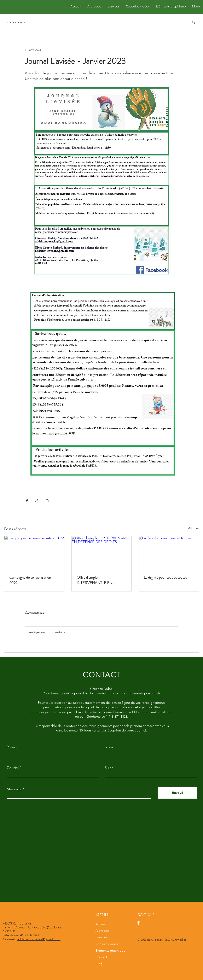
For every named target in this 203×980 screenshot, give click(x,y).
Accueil (101, 924)
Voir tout (193, 528)
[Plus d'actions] (176, 50)
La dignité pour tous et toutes (165, 577)
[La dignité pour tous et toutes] (169, 553)
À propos (102, 931)
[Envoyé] (177, 793)
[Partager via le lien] (37, 501)
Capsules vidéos (108, 944)
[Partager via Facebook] (27, 501)
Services (101, 937)
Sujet (109, 768)
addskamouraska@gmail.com (39, 939)
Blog (99, 964)
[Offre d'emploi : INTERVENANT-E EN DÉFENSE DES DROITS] (102, 553)
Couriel (13, 768)
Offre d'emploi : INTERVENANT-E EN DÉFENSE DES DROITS (96, 580)
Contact (101, 957)
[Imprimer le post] (47, 501)
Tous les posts (15, 22)
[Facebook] (138, 923)
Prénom (13, 747)
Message (14, 789)
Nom (109, 747)
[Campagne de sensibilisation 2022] (34, 553)
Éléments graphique (110, 950)
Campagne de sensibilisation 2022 (30, 580)
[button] (194, 22)
